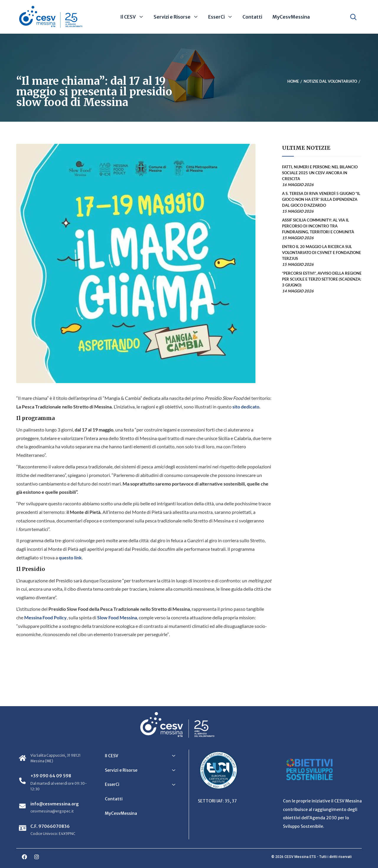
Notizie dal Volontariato (330, 81)
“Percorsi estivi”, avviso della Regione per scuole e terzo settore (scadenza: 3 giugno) (322, 279)
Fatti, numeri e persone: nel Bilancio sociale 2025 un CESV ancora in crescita (320, 173)
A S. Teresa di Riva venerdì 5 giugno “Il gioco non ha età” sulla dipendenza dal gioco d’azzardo (321, 199)
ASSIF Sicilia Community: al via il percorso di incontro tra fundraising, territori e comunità (318, 226)
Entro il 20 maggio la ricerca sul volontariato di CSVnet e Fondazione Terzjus (321, 253)
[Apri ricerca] (353, 17)
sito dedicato (245, 407)
